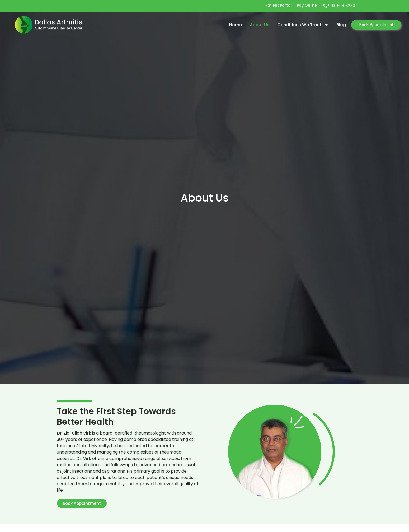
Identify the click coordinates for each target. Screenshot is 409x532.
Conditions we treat (303, 25)
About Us (260, 25)
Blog (341, 25)
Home (236, 25)
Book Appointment (376, 25)
